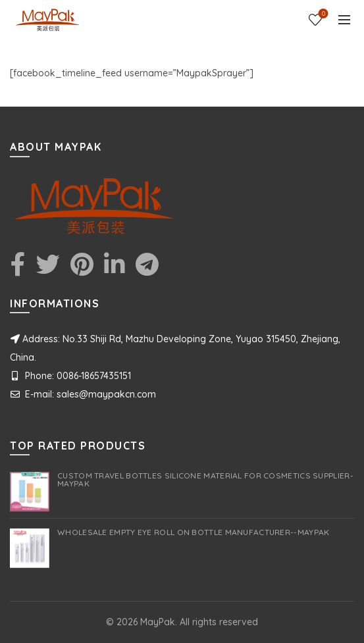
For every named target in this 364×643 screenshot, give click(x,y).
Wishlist (322, 14)
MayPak (158, 622)
